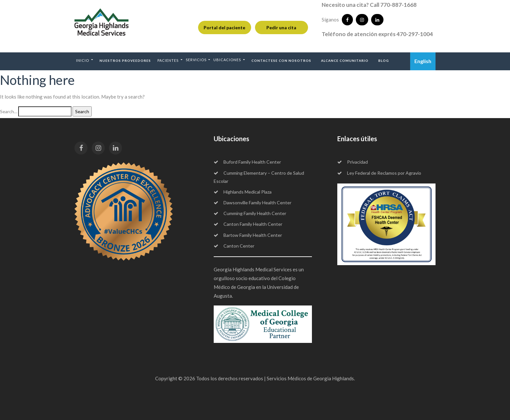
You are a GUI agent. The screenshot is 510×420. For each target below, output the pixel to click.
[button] (85, 60)
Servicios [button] (197, 60)
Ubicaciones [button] (228, 60)
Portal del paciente (224, 27)
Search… (9, 111)
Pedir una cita (281, 27)
